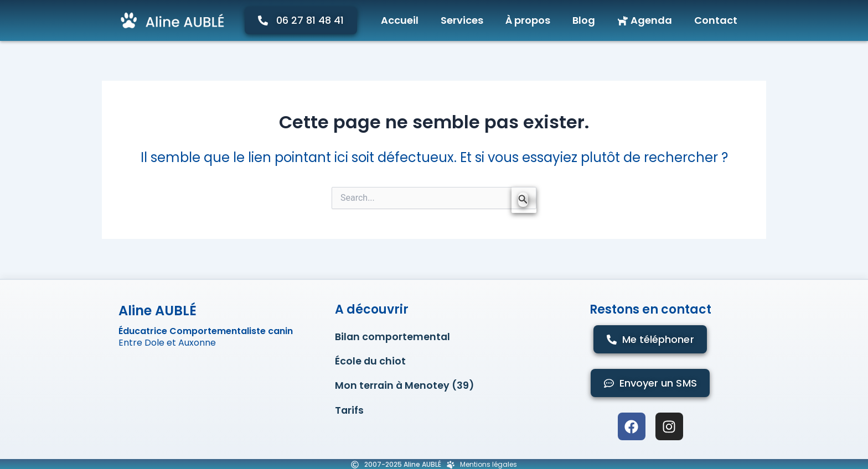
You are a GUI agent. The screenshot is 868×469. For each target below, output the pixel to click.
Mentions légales (489, 463)
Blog (584, 20)
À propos (528, 20)
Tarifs (350, 413)
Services (462, 20)
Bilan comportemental (393, 337)
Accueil (400, 20)
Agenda (645, 20)
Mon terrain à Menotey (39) (405, 388)
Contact (716, 20)
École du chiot (371, 363)
